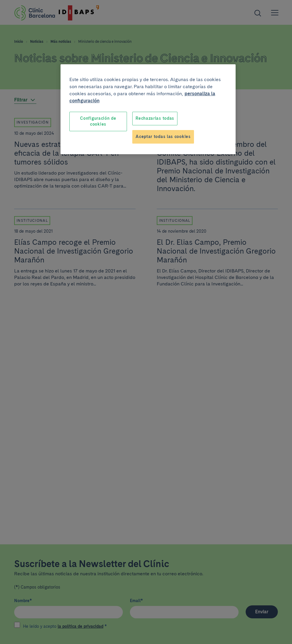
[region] (148, 109)
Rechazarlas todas (155, 118)
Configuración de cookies (98, 121)
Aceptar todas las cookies (163, 137)
